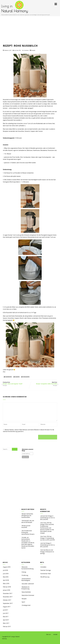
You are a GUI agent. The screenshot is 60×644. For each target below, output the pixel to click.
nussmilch (17, 377)
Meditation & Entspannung (25, 588)
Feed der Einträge (45, 570)
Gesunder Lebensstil (28, 584)
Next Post (44, 383)
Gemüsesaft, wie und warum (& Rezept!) (28, 521)
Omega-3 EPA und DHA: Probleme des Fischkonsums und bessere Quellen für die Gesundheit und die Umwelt (47, 529)
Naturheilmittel (26, 592)
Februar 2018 (7, 587)
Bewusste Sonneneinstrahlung (27, 568)
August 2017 (7, 607)
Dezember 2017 (8, 593)
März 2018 (6, 584)
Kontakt (55, 634)
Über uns (48, 634)
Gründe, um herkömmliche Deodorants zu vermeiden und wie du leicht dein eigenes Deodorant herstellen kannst (28, 543)
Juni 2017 (6, 613)
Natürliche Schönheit (28, 595)
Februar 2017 (7, 627)
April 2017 (6, 620)
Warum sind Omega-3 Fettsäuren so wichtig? (47, 552)
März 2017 (6, 623)
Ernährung (25, 575)
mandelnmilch (8, 377)
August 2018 (7, 567)
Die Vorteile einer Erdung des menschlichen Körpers (28, 532)
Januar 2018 (6, 590)
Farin (42, 550)
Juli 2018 (5, 570)
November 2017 (8, 597)
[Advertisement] (30, 32)
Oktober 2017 (7, 600)
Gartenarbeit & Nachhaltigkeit (26, 579)
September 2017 (8, 603)
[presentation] (15, 437)
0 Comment (26, 50)
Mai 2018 (6, 577)
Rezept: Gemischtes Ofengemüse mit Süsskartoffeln (27, 516)
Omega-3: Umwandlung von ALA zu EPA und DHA (47, 518)
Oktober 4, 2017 (8, 50)
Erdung (24, 572)
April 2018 (6, 580)
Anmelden (43, 567)
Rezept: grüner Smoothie (26, 526)
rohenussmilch (26, 377)
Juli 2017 (5, 610)
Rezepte (33, 50)
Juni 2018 (6, 574)
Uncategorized (26, 605)
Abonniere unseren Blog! (28, 450)
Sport (23, 602)
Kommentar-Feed (45, 574)
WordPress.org (45, 577)
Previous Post (16, 383)
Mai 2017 (6, 617)
